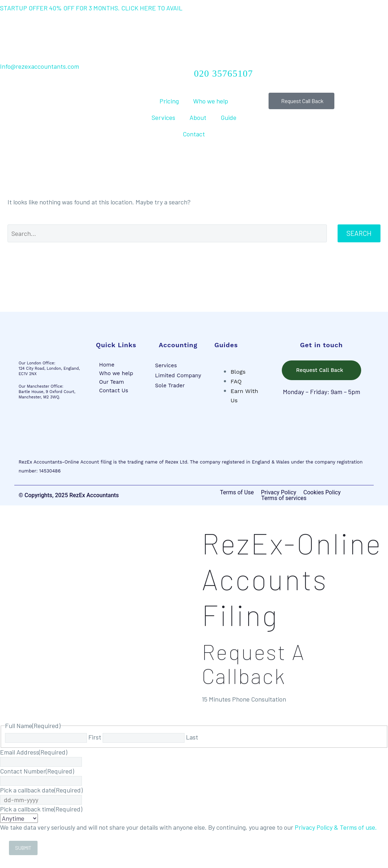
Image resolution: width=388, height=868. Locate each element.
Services (163, 117)
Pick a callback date (41, 790)
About (198, 117)
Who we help (211, 101)
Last (192, 737)
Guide (229, 117)
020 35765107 (224, 74)
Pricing (169, 101)
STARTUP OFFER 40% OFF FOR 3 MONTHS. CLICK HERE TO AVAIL (91, 8)
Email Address (34, 752)
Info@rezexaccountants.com (40, 66)
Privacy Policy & (317, 828)
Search (359, 233)
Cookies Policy (322, 493)
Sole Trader (170, 385)
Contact (194, 134)
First (95, 737)
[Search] (167, 233)
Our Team (112, 382)
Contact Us (114, 391)
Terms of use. (358, 828)
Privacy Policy (279, 493)
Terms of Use (237, 493)
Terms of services (284, 499)
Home (107, 365)
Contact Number (37, 771)
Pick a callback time (41, 809)
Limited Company (178, 375)
